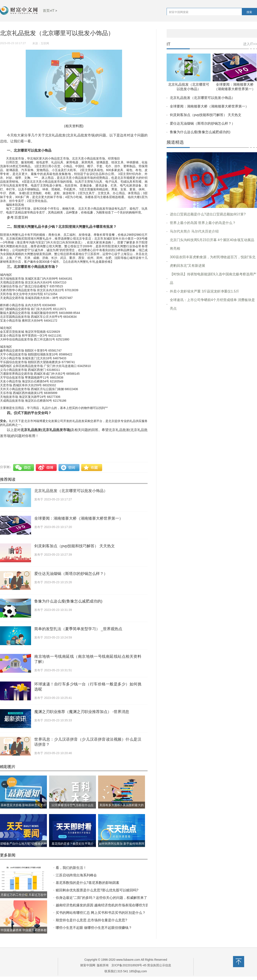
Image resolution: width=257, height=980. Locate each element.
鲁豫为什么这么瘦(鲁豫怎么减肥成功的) (68, 601)
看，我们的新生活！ (71, 868)
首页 (46, 11)
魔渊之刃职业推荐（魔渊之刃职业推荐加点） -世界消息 (82, 712)
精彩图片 (8, 767)
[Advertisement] (212, 343)
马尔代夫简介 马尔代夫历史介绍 (194, 231)
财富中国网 (88, 965)
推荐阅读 (8, 479)
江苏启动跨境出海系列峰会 (76, 875)
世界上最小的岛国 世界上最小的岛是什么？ (203, 223)
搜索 (249, 12)
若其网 (27, 445)
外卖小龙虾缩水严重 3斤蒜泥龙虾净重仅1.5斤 (205, 291)
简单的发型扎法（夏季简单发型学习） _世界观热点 (78, 629)
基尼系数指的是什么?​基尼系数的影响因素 (87, 883)
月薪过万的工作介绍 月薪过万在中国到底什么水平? (24, 898)
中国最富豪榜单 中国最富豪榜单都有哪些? (24, 934)
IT (53, 11)
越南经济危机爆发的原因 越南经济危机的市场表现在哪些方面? (103, 905)
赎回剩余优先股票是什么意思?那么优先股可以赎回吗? (97, 890)
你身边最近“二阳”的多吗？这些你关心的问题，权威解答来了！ (103, 898)
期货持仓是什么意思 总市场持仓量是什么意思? (91, 920)
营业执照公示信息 (159, 965)
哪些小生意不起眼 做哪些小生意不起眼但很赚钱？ (94, 928)
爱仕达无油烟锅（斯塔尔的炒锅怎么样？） (71, 574)
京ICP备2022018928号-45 (129, 965)
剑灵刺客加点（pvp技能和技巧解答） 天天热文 (75, 546)
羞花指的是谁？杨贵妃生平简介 (73, 844)
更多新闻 (8, 855)
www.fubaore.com (128, 960)
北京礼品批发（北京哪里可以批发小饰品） (71, 491)
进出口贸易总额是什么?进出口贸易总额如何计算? (208, 214)
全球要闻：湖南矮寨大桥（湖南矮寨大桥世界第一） (79, 518)
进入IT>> (250, 44)
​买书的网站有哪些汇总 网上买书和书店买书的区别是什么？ (101, 913)
